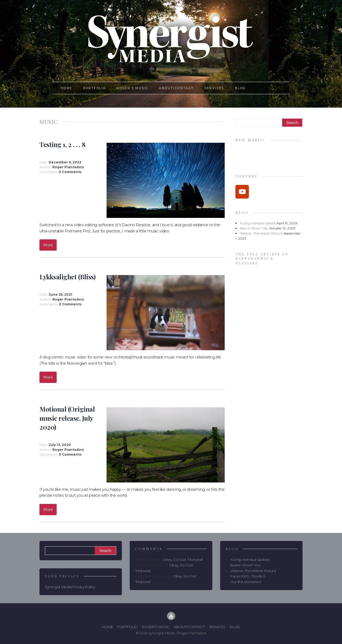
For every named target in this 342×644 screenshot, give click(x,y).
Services (214, 88)
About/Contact (176, 88)
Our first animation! (246, 582)
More (48, 245)
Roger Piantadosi (68, 167)
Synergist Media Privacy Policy (70, 587)
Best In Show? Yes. (254, 228)
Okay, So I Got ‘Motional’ (183, 559)
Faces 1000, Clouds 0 (248, 576)
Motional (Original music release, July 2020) (67, 418)
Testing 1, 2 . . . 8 (62, 144)
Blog (240, 88)
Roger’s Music (132, 88)
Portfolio (95, 88)
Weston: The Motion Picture (261, 233)
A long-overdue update (258, 223)
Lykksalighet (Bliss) (67, 277)
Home (67, 88)
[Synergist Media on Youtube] (242, 192)
